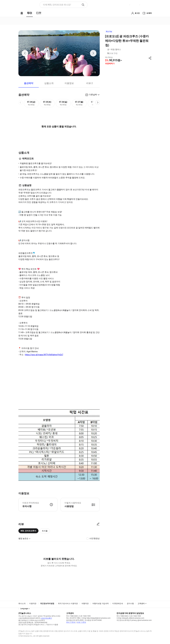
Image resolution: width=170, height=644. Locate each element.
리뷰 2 (90, 83)
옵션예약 (29, 83)
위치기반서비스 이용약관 (68, 603)
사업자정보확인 (46, 618)
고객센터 (141, 603)
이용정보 (69, 83)
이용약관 (33, 603)
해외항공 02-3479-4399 (75, 620)
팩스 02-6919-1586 (73, 618)
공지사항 (130, 603)
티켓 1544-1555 (85, 616)
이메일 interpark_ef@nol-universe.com (130, 618)
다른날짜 (93, 95)
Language (24, 609)
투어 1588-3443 (72, 616)
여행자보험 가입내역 (101, 603)
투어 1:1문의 (71, 622)
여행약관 (85, 603)
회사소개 (22, 603)
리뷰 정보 (119, 53)
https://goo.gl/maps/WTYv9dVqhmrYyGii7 (44, 355)
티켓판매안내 (118, 603)
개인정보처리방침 (47, 603)
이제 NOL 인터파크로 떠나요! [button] (57, 5)
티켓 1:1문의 (81, 622)
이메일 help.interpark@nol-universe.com (96, 618)
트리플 (45, 531)
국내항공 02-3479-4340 (93, 620)
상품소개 (49, 83)
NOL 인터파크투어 (29, 531)
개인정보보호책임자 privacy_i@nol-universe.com (134, 620)
